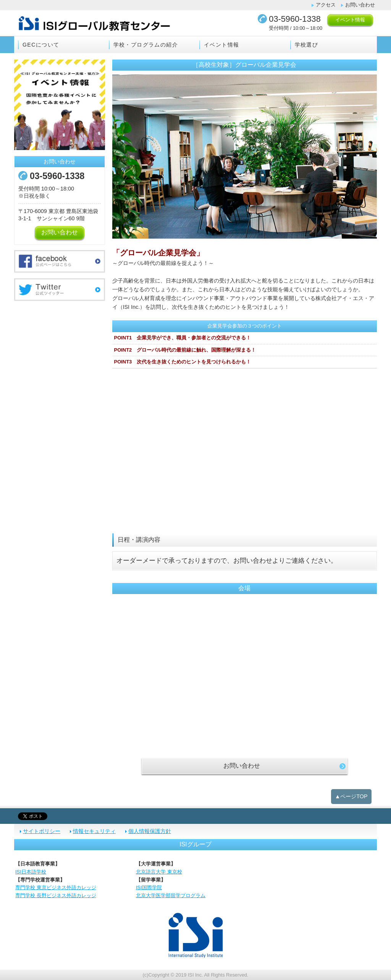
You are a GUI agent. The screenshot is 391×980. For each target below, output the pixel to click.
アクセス (326, 5)
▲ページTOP (351, 796)
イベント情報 (350, 20)
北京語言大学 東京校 (159, 872)
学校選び (307, 45)
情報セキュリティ (94, 831)
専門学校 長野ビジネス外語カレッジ (56, 895)
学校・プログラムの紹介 (146, 45)
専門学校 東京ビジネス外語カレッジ (56, 887)
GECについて (41, 45)
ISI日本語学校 (31, 872)
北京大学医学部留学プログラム (171, 895)
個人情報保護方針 (150, 831)
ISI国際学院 (149, 887)
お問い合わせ (360, 5)
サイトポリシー (42, 831)
